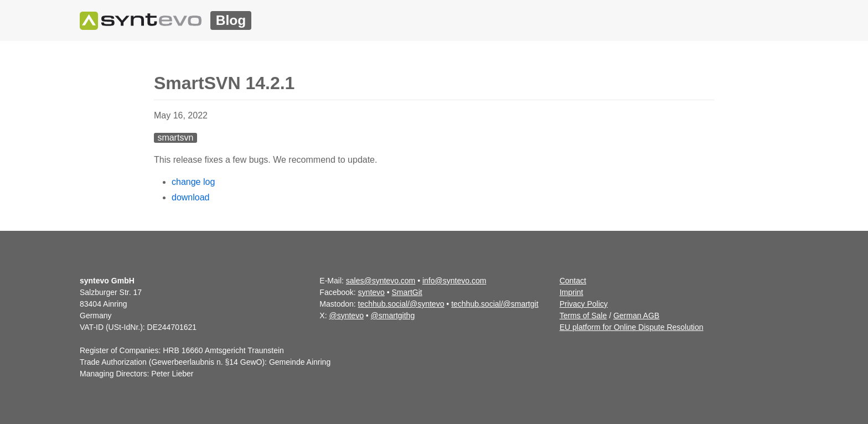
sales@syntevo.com (381, 281)
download (191, 197)
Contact (573, 281)
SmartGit (407, 292)
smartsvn (175, 138)
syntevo (371, 292)
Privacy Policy (584, 304)
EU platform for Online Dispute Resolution (632, 327)
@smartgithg (393, 316)
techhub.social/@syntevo (401, 304)
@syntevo (346, 316)
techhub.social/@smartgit (495, 304)
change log (193, 182)
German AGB (636, 316)
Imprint (572, 292)
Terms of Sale (583, 316)
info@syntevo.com (454, 281)
